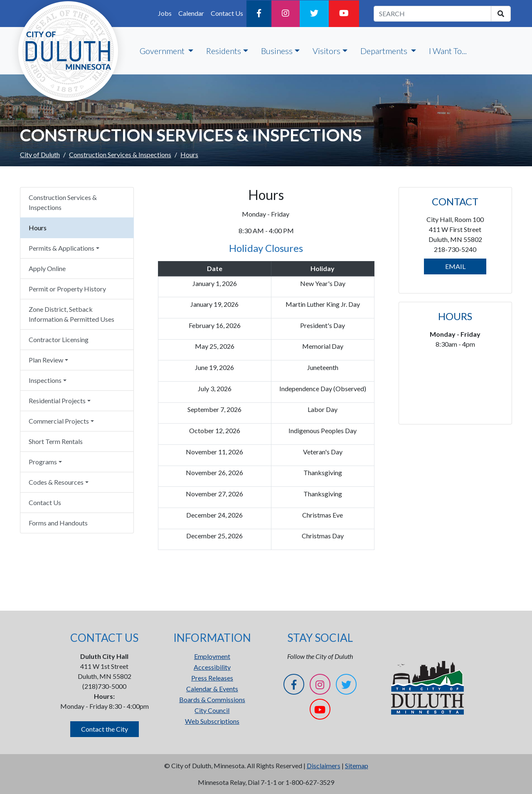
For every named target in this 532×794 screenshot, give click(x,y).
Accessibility (212, 667)
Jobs (165, 13)
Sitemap (357, 766)
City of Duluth (40, 154)
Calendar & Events (212, 689)
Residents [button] (224, 51)
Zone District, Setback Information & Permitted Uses (71, 314)
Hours (38, 228)
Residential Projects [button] (57, 401)
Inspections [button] (45, 380)
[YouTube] (344, 14)
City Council (212, 710)
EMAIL (455, 266)
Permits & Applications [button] (62, 248)
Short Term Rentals (56, 441)
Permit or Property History (67, 289)
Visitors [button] (326, 51)
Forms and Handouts (58, 523)
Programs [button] (43, 462)
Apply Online (47, 268)
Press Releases (212, 678)
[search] (501, 14)
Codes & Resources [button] (56, 482)
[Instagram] (286, 14)
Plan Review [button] (46, 360)
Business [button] (277, 51)
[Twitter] (314, 14)
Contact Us (227, 13)
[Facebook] (259, 14)
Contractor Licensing (59, 339)
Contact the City (105, 729)
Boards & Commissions (212, 699)
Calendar (191, 13)
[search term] (432, 14)
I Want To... (448, 51)
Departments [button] (385, 51)
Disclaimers (324, 766)
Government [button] (163, 51)
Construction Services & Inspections (120, 154)
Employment (212, 656)
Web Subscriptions (212, 721)
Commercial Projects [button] (59, 421)
